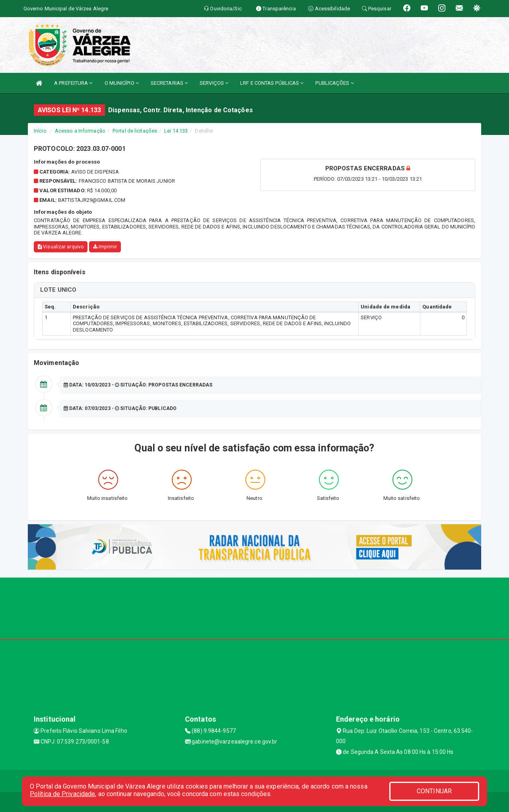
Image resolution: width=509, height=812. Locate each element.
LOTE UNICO (58, 290)
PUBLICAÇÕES (334, 83)
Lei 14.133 (176, 131)
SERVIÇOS (214, 83)
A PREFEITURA (73, 83)
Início (40, 131)
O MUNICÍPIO (122, 83)
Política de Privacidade (62, 794)
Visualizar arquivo (61, 247)
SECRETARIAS (169, 83)
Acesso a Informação (80, 131)
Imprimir (105, 247)
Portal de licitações (135, 131)
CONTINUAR (434, 791)
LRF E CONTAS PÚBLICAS (272, 83)
